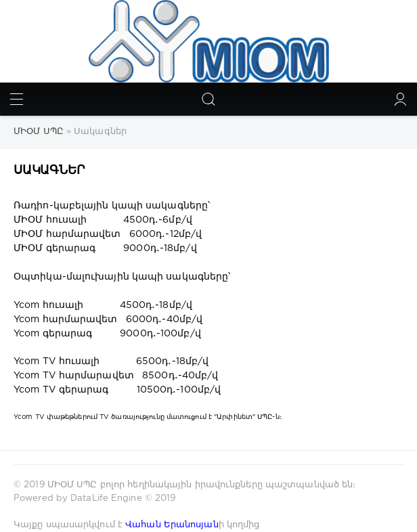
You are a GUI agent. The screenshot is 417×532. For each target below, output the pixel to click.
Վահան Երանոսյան (172, 525)
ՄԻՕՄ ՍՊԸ (74, 485)
